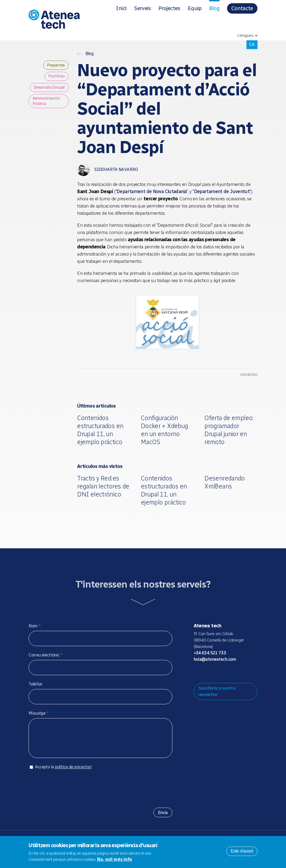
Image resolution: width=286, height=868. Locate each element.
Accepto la (63, 772)
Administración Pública (47, 109)
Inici (121, 8)
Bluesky (215, 673)
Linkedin (240, 673)
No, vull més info (115, 859)
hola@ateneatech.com (215, 659)
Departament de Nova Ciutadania (152, 191)
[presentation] (69, 792)
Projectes (169, 8)
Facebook (232, 673)
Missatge (39, 713)
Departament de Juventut (222, 191)
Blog (214, 8)
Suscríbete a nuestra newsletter (217, 691)
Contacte (242, 8)
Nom (35, 626)
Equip (195, 8)
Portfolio (56, 77)
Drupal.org (197, 673)
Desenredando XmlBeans (225, 482)
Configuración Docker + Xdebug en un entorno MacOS (164, 430)
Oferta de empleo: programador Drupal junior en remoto (229, 430)
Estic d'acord (242, 851)
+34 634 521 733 (210, 653)
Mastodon (206, 673)
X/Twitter (223, 673)
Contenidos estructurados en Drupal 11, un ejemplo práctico (100, 430)
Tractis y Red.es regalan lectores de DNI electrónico (103, 486)
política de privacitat (73, 772)
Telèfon (35, 684)
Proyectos (55, 66)
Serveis (142, 8)
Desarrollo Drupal (42, 92)
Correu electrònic (46, 655)
